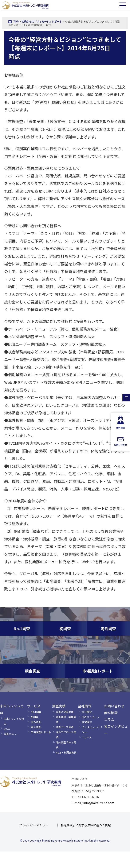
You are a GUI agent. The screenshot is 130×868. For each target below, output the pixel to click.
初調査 (35, 717)
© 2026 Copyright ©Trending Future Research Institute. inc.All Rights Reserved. (65, 840)
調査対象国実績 (65, 712)
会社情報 (85, 706)
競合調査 (36, 727)
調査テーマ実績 (65, 727)
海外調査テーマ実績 (66, 745)
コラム (109, 719)
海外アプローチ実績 (66, 735)
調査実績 (59, 706)
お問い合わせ (114, 706)
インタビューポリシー (92, 730)
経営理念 (87, 722)
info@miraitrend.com (99, 803)
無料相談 (111, 713)
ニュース (87, 737)
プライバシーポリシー (34, 825)
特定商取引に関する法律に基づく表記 (86, 825)
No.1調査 (36, 712)
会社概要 (87, 712)
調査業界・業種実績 (66, 719)
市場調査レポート (41, 732)
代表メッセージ (91, 717)
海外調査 (36, 722)
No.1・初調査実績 (66, 752)
